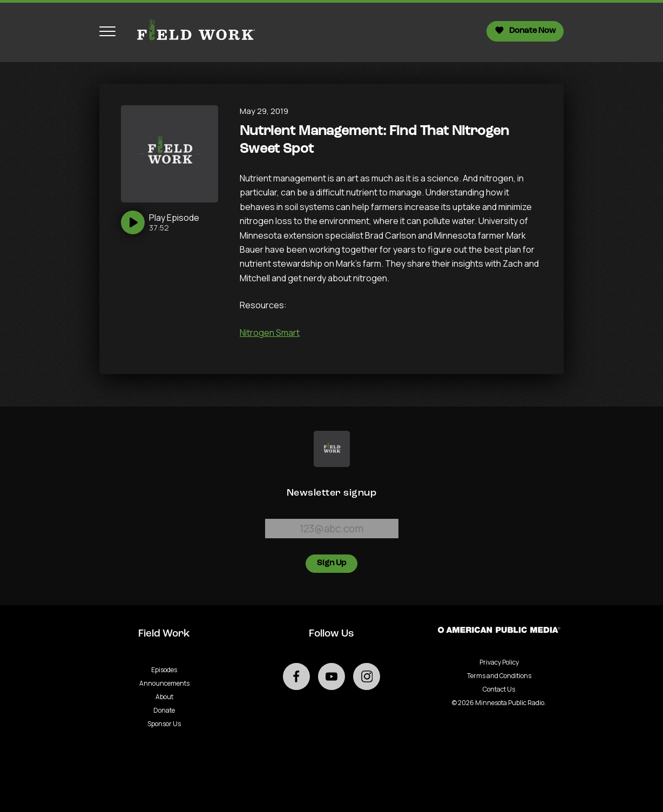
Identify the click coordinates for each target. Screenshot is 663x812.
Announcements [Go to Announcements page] (164, 683)
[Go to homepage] (191, 31)
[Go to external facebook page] (296, 676)
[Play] (160, 222)
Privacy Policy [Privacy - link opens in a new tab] (499, 662)
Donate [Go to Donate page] (164, 710)
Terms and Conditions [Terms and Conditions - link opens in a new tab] (499, 676)
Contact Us (499, 689)
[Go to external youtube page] (331, 676)
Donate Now (525, 30)
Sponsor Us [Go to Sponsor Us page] (164, 724)
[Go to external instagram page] (367, 676)
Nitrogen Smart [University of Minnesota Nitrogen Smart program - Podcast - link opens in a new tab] (270, 333)
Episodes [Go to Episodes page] (164, 670)
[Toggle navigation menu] (107, 31)
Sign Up (331, 563)
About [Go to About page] (164, 697)
